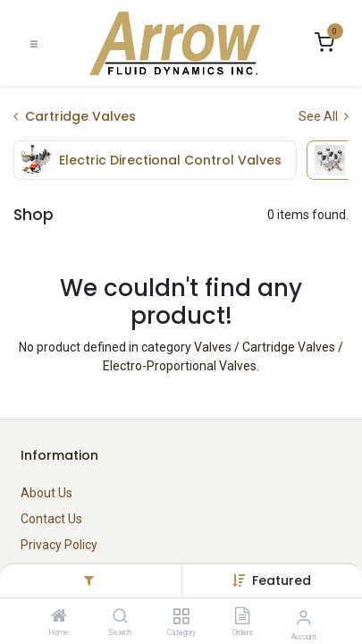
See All (324, 116)
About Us (46, 493)
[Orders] (242, 617)
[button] (282, 580)
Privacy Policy (59, 545)
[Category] (181, 617)
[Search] (120, 617)
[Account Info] (303, 618)
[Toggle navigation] (34, 43)
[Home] (59, 617)
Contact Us (51, 519)
